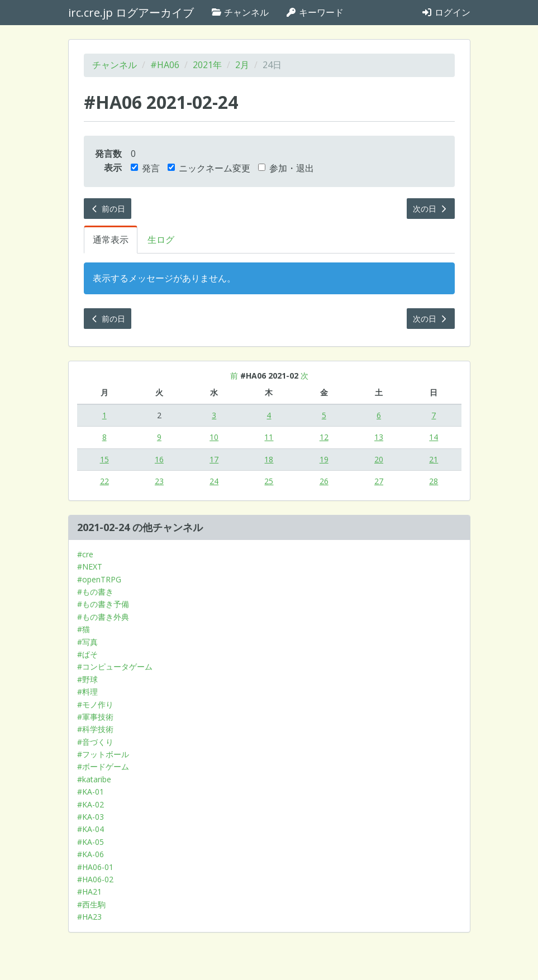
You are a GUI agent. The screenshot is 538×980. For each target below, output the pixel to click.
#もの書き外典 (103, 617)
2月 (242, 65)
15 (104, 459)
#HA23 (89, 917)
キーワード (315, 12)
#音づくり (95, 742)
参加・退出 (286, 168)
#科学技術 (95, 729)
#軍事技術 (95, 717)
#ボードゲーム (103, 766)
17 (214, 459)
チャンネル (240, 12)
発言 (145, 168)
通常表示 (111, 240)
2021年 (207, 65)
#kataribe (94, 779)
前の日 (108, 209)
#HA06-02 (95, 879)
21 (434, 459)
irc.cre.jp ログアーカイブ (131, 13)
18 (269, 459)
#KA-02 (91, 804)
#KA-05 (91, 842)
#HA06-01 (95, 867)
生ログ (161, 240)
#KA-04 (91, 829)
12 (324, 437)
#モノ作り (95, 704)
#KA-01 (91, 792)
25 (269, 481)
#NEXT (90, 567)
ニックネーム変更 (209, 168)
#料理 (87, 692)
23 (159, 481)
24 (214, 481)
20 (379, 459)
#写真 (87, 642)
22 (104, 481)
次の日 (431, 209)
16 (159, 459)
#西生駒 (91, 904)
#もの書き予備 (103, 604)
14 (434, 437)
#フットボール (103, 754)
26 (324, 481)
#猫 (84, 629)
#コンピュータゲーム (115, 666)
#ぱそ (87, 654)
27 (379, 481)
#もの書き (95, 592)
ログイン (446, 12)
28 (434, 481)
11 (269, 437)
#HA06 (165, 65)
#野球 (87, 679)
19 (324, 459)
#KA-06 (91, 854)
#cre (85, 554)
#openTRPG (99, 579)
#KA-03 (91, 817)
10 (214, 437)
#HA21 (89, 891)
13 (379, 437)
